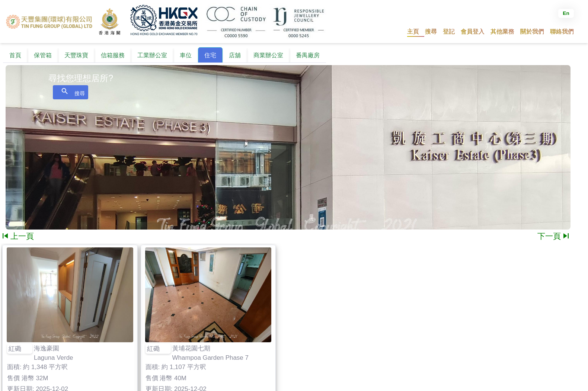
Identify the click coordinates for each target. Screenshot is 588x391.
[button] (431, 31)
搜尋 (71, 92)
